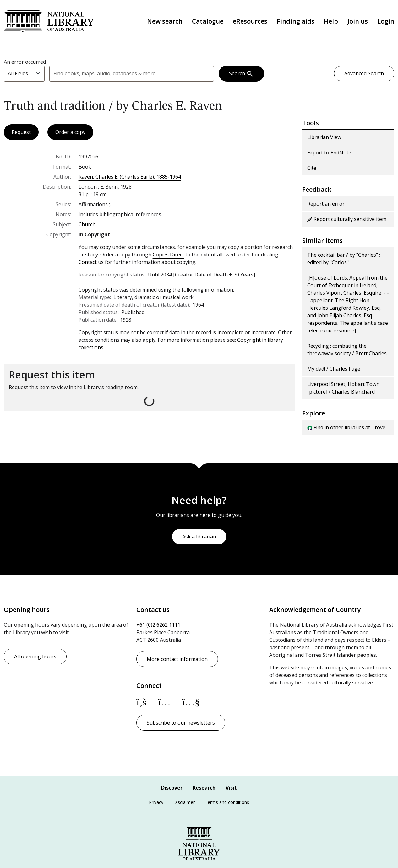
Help (331, 22)
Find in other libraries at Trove (346, 428)
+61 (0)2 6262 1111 (158, 625)
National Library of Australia (50, 21)
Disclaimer (184, 802)
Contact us (91, 263)
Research (204, 788)
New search (165, 22)
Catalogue (208, 22)
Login (386, 22)
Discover (172, 788)
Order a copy (70, 133)
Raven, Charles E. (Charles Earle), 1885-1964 (130, 177)
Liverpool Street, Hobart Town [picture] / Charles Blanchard (343, 388)
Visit (231, 788)
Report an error (326, 204)
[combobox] (132, 74)
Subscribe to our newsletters (181, 723)
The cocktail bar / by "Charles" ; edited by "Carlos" (344, 259)
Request (21, 133)
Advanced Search (364, 74)
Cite (312, 169)
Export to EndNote (329, 153)
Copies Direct (168, 255)
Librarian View (324, 138)
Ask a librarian (199, 537)
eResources (250, 22)
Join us (358, 22)
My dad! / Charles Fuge (334, 369)
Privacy (156, 802)
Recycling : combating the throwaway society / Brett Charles (347, 350)
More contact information (177, 659)
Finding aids (296, 22)
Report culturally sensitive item (347, 220)
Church (87, 225)
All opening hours (35, 656)
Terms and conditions (227, 802)
